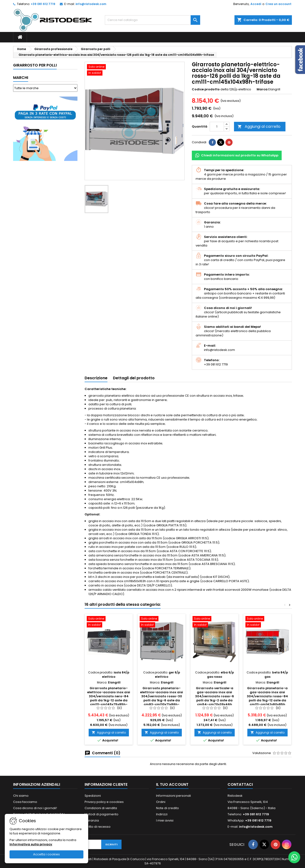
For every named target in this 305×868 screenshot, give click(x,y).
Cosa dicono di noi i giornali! (35, 808)
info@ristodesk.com (91, 4)
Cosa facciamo (25, 802)
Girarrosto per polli (35, 65)
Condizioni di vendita (101, 808)
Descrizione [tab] (96, 378)
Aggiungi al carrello (259, 126)
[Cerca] (152, 20)
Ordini (161, 802)
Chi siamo (21, 796)
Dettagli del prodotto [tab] (134, 378)
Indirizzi (162, 814)
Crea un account (278, 4)
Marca (262, 89)
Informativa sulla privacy (31, 844)
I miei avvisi (165, 820)
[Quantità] (217, 127)
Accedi (256, 4)
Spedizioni (93, 796)
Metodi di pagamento (102, 814)
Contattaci (240, 784)
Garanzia (92, 820)
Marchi (21, 78)
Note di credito (168, 808)
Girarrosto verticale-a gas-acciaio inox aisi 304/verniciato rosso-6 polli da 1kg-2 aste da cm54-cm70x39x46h (215, 696)
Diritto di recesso (98, 827)
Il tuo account (172, 784)
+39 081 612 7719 (43, 4)
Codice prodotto (206, 89)
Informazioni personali (173, 796)
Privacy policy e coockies (104, 802)
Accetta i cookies (46, 854)
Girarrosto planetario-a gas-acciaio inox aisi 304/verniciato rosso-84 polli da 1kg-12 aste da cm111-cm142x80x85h (267, 696)
